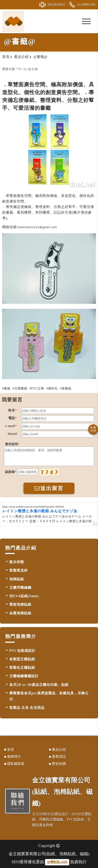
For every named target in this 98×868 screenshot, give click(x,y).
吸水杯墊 (17, 562)
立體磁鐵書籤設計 (24, 676)
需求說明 (11, 444)
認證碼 (10, 472)
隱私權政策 (16, 764)
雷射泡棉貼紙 (20, 604)
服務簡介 (14, 756)
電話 (12, 418)
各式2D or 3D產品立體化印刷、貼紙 (39, 685)
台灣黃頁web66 (57, 862)
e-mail (10, 426)
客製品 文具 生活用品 (27, 708)
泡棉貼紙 (17, 579)
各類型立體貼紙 (22, 659)
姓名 (12, 410)
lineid (12, 434)
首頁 (11, 749)
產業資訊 (59, 756)
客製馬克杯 (18, 570)
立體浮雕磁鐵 (20, 588)
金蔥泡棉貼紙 (20, 613)
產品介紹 (59, 749)
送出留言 (49, 488)
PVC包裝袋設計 (22, 651)
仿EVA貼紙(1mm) (24, 596)
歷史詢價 (59, 764)
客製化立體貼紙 (22, 668)
